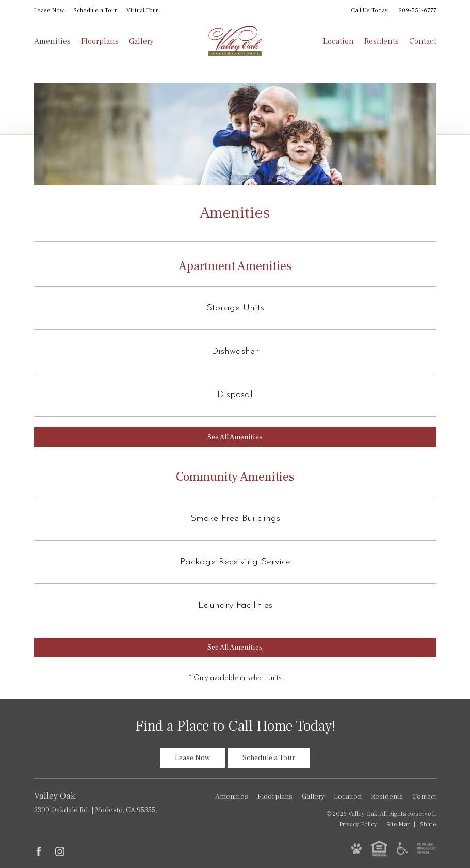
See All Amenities (235, 437)
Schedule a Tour (95, 11)
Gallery (141, 41)
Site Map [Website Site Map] (399, 824)
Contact (423, 41)
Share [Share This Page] (428, 824)
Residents (382, 41)
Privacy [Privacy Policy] (358, 824)
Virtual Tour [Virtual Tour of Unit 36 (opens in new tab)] (142, 11)
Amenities (52, 41)
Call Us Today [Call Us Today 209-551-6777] (394, 11)
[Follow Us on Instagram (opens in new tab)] (60, 851)
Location (338, 41)
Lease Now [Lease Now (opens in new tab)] (49, 11)
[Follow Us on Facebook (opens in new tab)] (39, 851)
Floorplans (100, 41)
